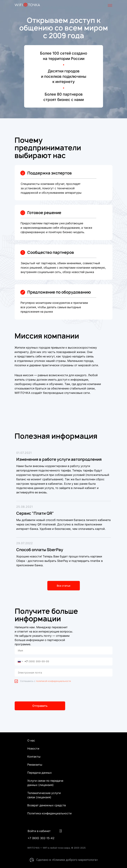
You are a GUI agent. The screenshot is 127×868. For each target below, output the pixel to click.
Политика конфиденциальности (49, 813)
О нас (31, 740)
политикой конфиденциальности (53, 681)
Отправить (40, 706)
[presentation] (39, 692)
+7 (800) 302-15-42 (41, 838)
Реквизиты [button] (35, 765)
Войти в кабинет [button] (39, 831)
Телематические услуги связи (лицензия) (44, 795)
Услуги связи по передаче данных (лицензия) (45, 783)
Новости (33, 749)
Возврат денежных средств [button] (47, 805)
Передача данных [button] (40, 773)
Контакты (34, 757)
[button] (61, 831)
